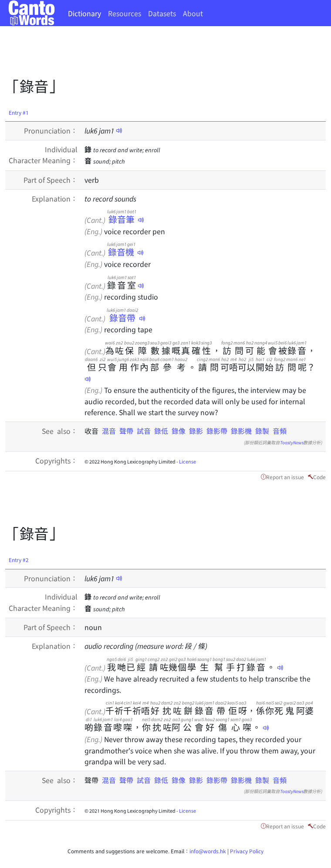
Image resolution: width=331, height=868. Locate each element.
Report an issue (285, 477)
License (187, 461)
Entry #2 (19, 560)
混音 (109, 431)
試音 (144, 431)
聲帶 (126, 431)
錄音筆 (122, 219)
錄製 (262, 431)
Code (319, 477)
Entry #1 (19, 112)
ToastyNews (292, 442)
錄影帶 (217, 431)
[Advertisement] (164, 54)
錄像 (179, 431)
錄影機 (241, 431)
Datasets (162, 13)
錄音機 (121, 252)
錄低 (161, 431)
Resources (125, 13)
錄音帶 (122, 318)
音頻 (280, 431)
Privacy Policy (247, 851)
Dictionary (84, 13)
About (193, 13)
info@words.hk (208, 851)
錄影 (196, 431)
